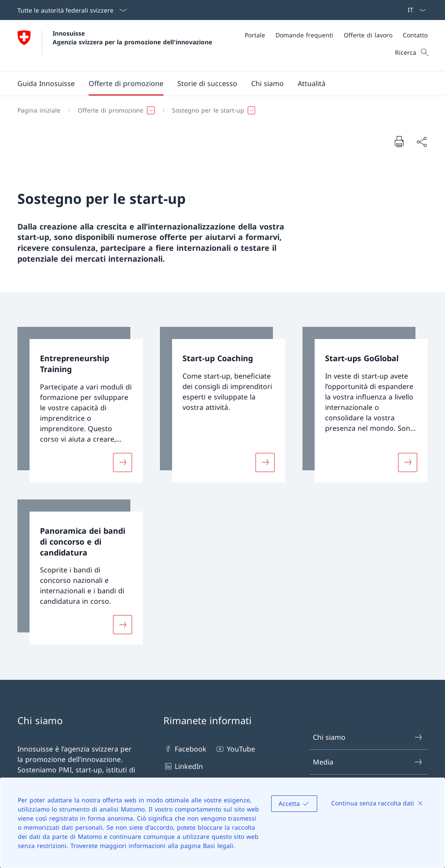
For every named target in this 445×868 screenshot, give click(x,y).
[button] (126, 83)
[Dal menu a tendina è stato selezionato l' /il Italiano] (414, 10)
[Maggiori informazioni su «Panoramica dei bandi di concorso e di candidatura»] (123, 625)
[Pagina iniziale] (39, 110)
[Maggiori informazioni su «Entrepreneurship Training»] (123, 462)
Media (368, 762)
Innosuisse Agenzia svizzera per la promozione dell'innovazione (132, 37)
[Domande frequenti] (304, 35)
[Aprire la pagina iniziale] (115, 45)
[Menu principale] (216, 83)
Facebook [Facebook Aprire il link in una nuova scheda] (185, 749)
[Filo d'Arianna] (219, 110)
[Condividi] (422, 142)
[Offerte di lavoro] (368, 35)
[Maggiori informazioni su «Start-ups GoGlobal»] (408, 462)
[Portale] (255, 35)
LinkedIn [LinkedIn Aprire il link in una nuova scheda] (183, 766)
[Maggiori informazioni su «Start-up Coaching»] (265, 462)
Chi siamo (368, 737)
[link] (80, 405)
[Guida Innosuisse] (46, 83)
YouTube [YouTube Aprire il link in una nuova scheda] (235, 749)
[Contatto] (415, 35)
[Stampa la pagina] (399, 141)
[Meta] (336, 35)
